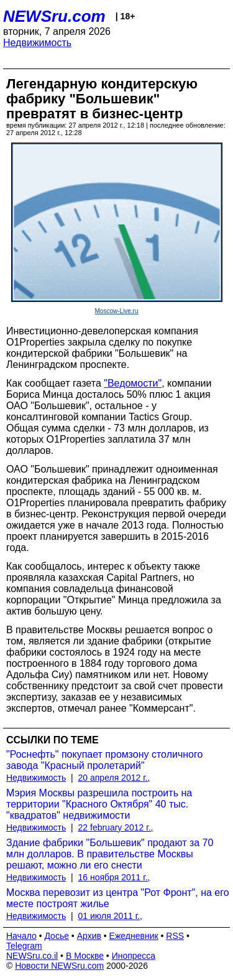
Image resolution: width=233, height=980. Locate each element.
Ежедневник (134, 936)
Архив (89, 936)
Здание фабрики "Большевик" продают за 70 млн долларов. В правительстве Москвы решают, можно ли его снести (110, 854)
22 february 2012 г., (116, 827)
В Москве (85, 956)
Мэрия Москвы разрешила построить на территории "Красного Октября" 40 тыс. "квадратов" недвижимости (99, 804)
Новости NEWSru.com (59, 966)
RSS (175, 936)
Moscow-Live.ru (116, 311)
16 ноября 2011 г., (114, 877)
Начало (21, 936)
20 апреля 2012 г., (114, 778)
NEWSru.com (54, 16)
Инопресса (134, 956)
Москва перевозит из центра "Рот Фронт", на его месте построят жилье (118, 898)
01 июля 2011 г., (110, 916)
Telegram (24, 946)
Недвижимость (37, 43)
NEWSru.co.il (32, 956)
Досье (57, 936)
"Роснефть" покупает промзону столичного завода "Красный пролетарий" (104, 760)
